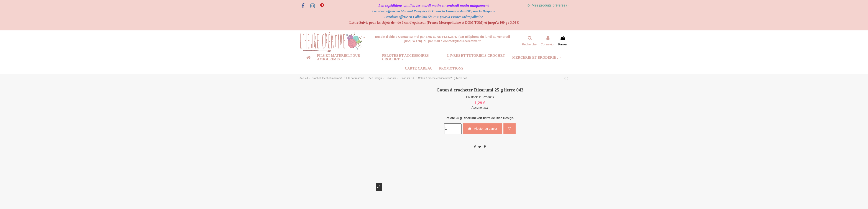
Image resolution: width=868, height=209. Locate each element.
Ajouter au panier (482, 129)
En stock (472, 97)
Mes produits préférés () (547, 5)
